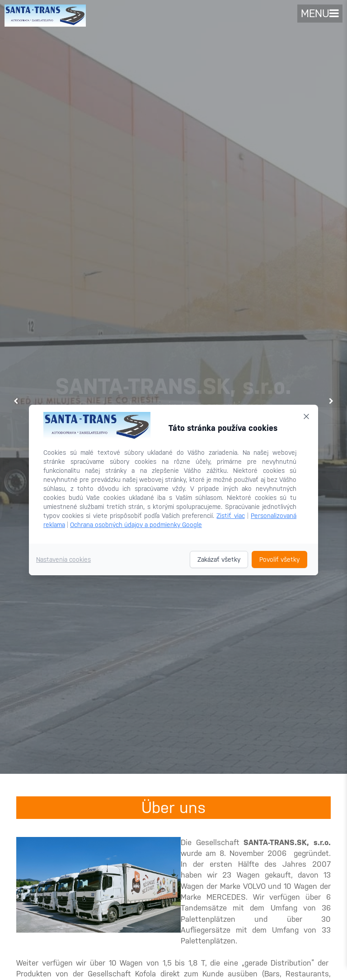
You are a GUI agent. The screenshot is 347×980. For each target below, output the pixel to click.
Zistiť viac (230, 516)
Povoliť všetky (279, 559)
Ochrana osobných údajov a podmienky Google (136, 525)
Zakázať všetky (219, 559)
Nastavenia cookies (63, 559)
